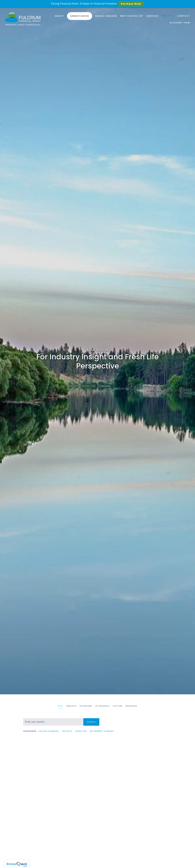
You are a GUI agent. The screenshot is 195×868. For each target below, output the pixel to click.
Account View (180, 23)
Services (152, 16)
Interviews (86, 706)
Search (91, 722)
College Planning (49, 731)
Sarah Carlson (106, 16)
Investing (81, 731)
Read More (29, 845)
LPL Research (102, 706)
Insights (168, 16)
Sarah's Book (80, 16)
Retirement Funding (102, 731)
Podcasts (71, 706)
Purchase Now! (131, 4)
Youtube (118, 706)
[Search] (53, 722)
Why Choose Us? (132, 16)
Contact (184, 16)
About (59, 16)
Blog (61, 706)
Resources (131, 706)
